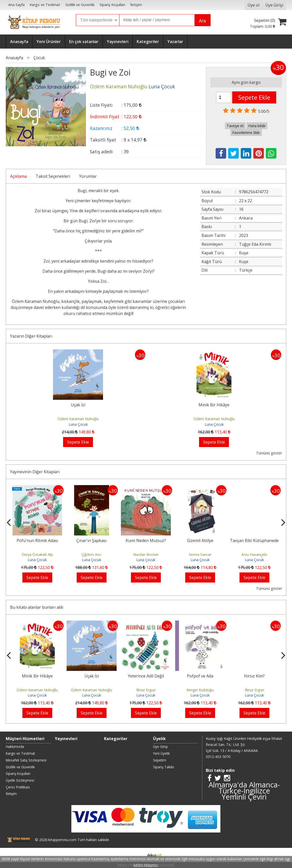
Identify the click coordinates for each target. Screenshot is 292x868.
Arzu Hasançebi (254, 554)
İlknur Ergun (146, 690)
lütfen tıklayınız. (146, 865)
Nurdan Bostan (146, 554)
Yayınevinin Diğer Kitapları (35, 472)
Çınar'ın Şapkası (91, 540)
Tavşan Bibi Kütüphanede (254, 540)
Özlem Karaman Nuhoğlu (78, 419)
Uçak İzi (78, 405)
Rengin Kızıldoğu (200, 690)
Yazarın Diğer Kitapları (31, 336)
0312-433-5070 (218, 757)
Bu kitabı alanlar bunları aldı (37, 607)
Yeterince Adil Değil (146, 676)
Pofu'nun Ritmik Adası (37, 540)
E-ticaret (138, 855)
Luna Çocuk (78, 424)
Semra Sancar (200, 554)
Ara (202, 21)
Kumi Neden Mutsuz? (146, 540)
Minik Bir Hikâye (214, 405)
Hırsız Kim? (254, 676)
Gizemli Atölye (200, 540)
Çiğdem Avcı (91, 554)
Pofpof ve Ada (200, 676)
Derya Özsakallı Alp (37, 554)
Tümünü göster (269, 453)
